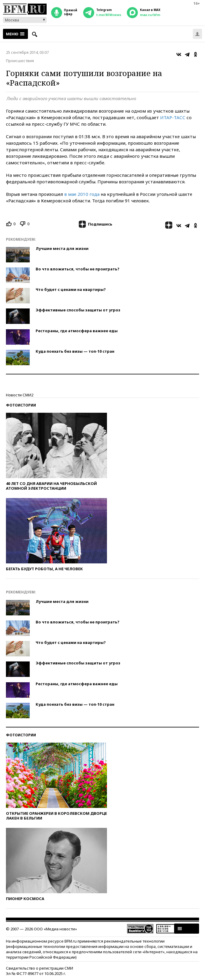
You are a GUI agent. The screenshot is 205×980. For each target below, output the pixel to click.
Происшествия (20, 61)
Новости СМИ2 (20, 395)
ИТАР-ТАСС (173, 117)
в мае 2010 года (82, 194)
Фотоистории (21, 405)
